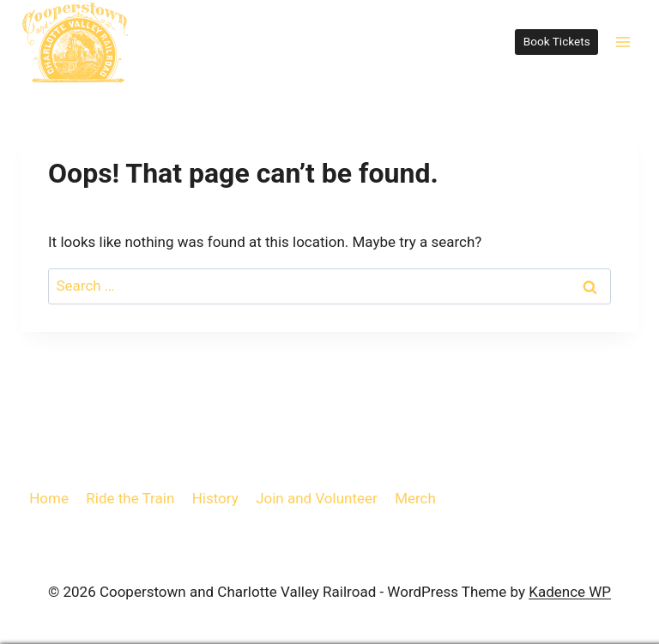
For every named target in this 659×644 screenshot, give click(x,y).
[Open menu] (623, 42)
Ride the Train (130, 498)
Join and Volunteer (317, 498)
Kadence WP (570, 592)
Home (49, 498)
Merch (415, 498)
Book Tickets (557, 41)
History (215, 498)
